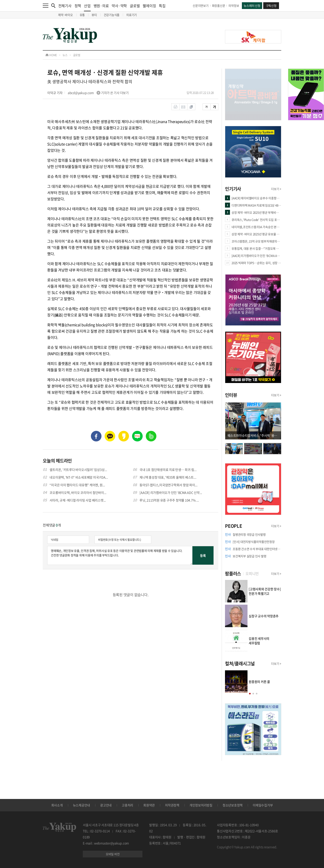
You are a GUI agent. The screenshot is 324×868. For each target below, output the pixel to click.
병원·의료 (101, 6)
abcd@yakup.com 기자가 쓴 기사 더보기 (98, 93)
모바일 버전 (113, 854)
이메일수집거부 (263, 805)
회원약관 (149, 805)
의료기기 (132, 15)
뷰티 (94, 15)
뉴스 (65, 55)
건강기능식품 (112, 15)
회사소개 (57, 805)
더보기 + (276, 189)
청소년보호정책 (233, 805)
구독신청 (271, 6)
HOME (51, 55)
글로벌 (135, 6)
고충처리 (127, 805)
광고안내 (106, 805)
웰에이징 (149, 6)
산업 (87, 7)
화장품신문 (219, 6)
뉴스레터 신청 (252, 6)
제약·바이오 (65, 15)
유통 (82, 15)
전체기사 (65, 6)
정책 (78, 6)
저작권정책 (172, 805)
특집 (162, 6)
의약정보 (234, 6)
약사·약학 (119, 6)
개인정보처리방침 (201, 805)
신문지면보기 (201, 6)
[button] (250, 694)
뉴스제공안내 (82, 805)
